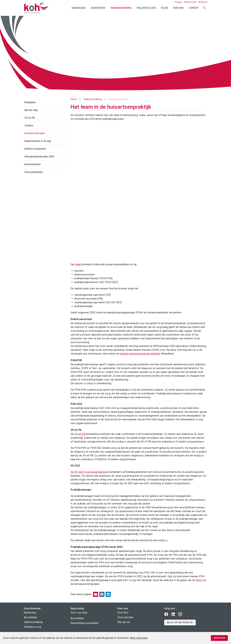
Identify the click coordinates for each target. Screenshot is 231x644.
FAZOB (164, 8)
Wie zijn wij (124, 622)
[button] (180, 622)
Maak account (191, 2)
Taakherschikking (121, 8)
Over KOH (123, 613)
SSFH (199, 580)
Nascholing (79, 8)
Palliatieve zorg (146, 8)
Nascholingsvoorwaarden (85, 623)
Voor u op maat (79, 613)
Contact (194, 8)
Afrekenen (203, 2)
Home (74, 99)
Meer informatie (139, 638)
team (78, 264)
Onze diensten (125, 617)
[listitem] (44, 102)
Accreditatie (98, 8)
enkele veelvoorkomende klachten (140, 354)
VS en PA (80, 434)
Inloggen (179, 2)
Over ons (178, 8)
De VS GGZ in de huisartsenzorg (90, 472)
